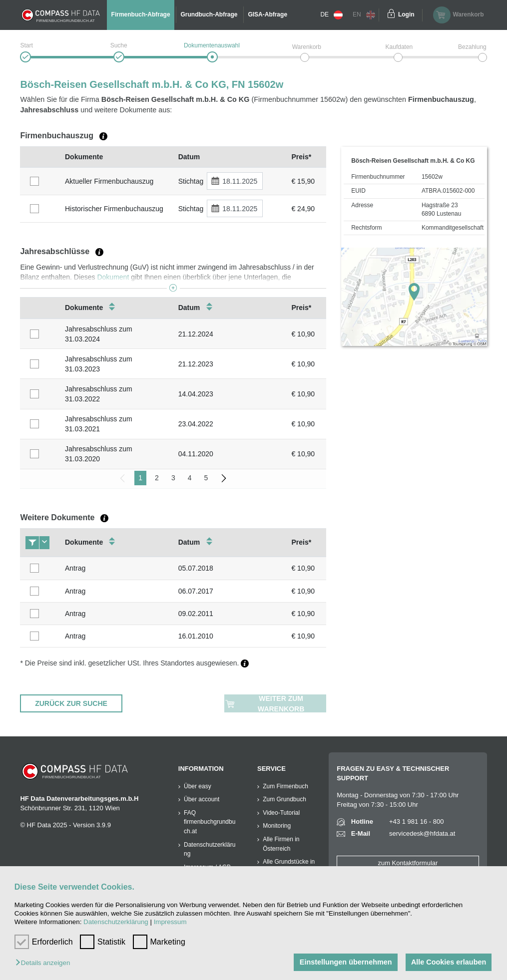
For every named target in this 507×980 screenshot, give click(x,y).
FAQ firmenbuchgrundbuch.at (210, 822)
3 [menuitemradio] (173, 478)
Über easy (198, 786)
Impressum (170, 922)
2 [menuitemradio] (157, 478)
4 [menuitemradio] (190, 478)
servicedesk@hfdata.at (422, 833)
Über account (202, 799)
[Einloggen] (391, 15)
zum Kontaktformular (408, 863)
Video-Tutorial (281, 813)
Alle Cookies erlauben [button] (448, 962)
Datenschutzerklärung (116, 922)
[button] (45, 963)
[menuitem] (224, 478)
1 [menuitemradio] (140, 478)
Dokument (113, 277)
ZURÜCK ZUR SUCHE (71, 703)
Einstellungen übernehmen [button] (345, 962)
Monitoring (277, 826)
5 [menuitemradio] (206, 478)
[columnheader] (40, 157)
